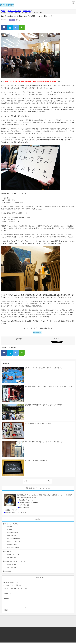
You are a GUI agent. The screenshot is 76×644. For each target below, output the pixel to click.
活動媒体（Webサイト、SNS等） (29, 502)
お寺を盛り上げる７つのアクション (15, 513)
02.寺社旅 (8, 551)
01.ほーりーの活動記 (14, 11)
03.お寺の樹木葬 (13, 533)
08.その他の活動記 (13, 547)
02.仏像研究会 (12, 557)
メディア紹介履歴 (24, 505)
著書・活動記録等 (24, 507)
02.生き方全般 (12, 567)
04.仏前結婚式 (12, 536)
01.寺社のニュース (13, 554)
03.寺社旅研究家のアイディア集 (15, 561)
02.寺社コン (27, 11)
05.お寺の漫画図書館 (14, 539)
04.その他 (8, 571)
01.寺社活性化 (12, 564)
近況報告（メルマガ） (12, 510)
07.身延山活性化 (13, 544)
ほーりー (19, 20)
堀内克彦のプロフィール (26, 500)
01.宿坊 (10, 527)
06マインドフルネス (14, 541)
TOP (3, 11)
